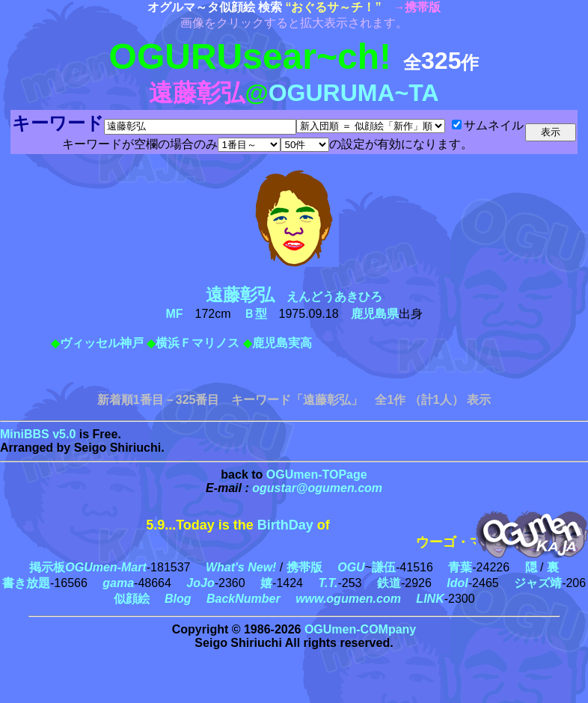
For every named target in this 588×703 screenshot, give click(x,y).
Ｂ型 (255, 314)
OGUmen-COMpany (360, 629)
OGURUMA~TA (354, 93)
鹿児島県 (375, 314)
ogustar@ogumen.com (317, 488)
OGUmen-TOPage (317, 475)
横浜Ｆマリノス (197, 343)
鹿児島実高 (282, 343)
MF (174, 314)
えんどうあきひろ (300, 297)
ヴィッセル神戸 (102, 343)
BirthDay (285, 525)
